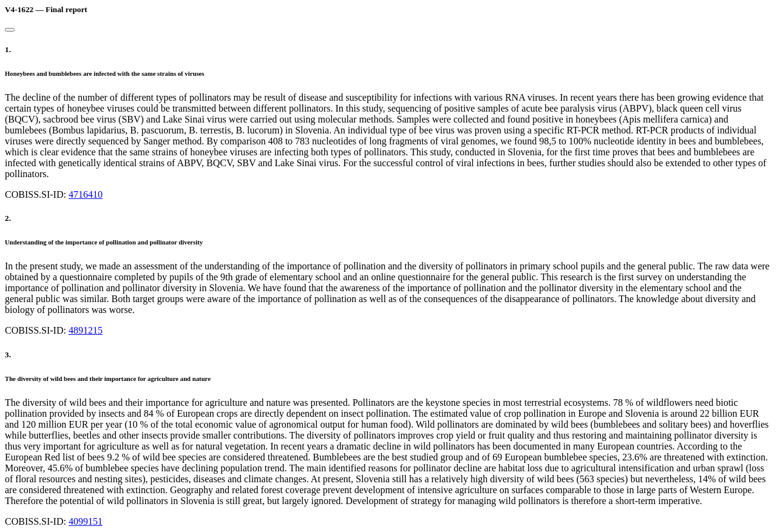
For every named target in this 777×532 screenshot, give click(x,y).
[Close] (10, 30)
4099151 (86, 521)
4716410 (86, 194)
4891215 (86, 330)
